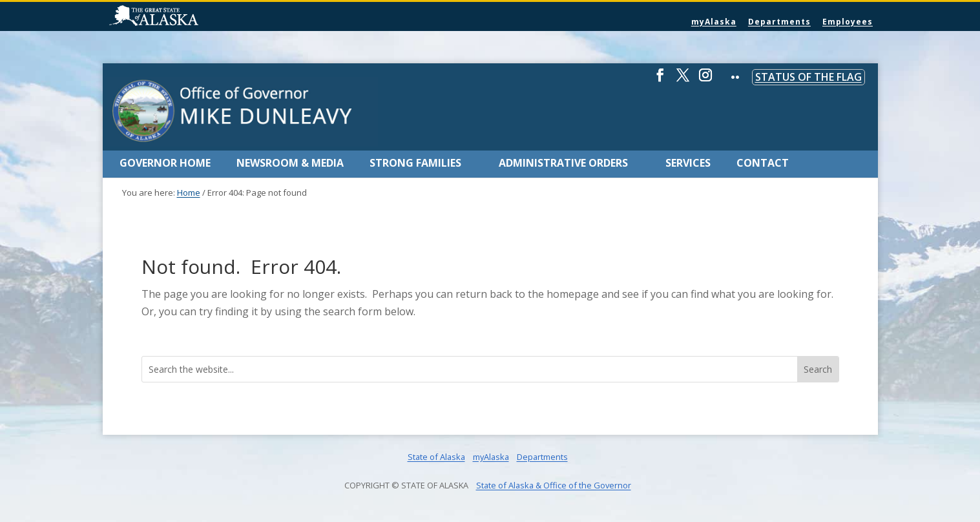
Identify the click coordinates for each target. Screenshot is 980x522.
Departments (779, 22)
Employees (848, 22)
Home (189, 193)
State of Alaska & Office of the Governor (554, 485)
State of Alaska (187, 17)
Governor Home (165, 163)
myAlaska (714, 22)
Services (688, 163)
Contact (763, 163)
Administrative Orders (563, 163)
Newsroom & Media (290, 163)
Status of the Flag (808, 77)
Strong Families (415, 163)
